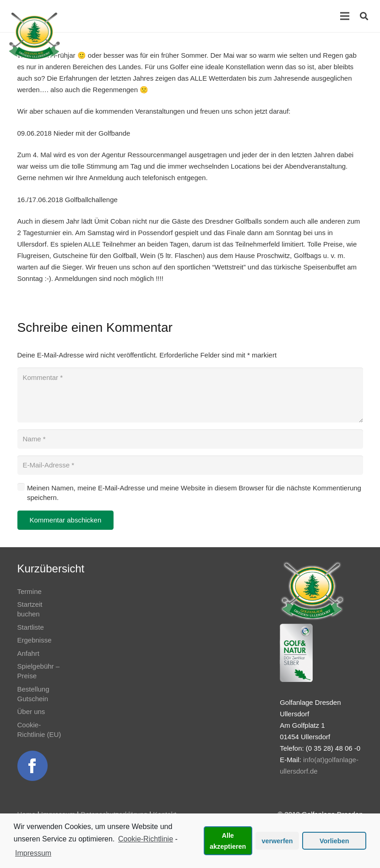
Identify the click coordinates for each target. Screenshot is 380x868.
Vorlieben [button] (334, 841)
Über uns (31, 711)
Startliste (31, 627)
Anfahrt (28, 653)
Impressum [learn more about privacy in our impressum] (33, 853)
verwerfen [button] (277, 841)
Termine (30, 591)
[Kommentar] (190, 395)
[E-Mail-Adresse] (190, 465)
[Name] (190, 439)
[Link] (34, 36)
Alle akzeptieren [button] (228, 841)
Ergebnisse (35, 640)
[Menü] (345, 16)
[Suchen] (364, 16)
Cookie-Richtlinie (146, 839)
